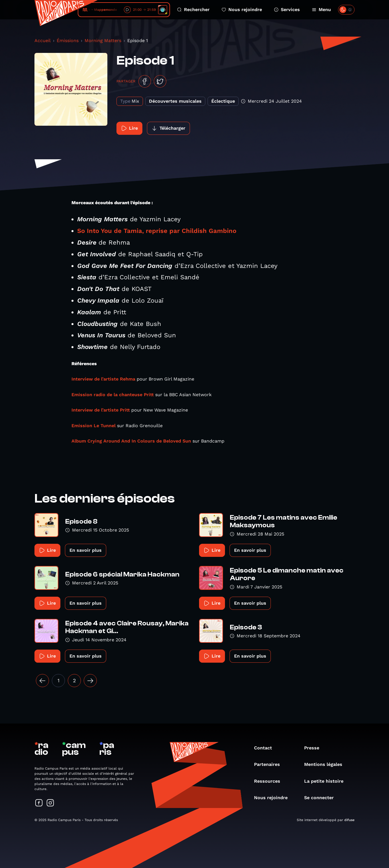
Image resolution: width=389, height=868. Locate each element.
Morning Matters (103, 41)
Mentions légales (326, 764)
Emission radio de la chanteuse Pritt (113, 395)
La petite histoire (327, 781)
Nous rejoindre (242, 10)
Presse (315, 748)
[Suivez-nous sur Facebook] (39, 803)
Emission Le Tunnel (94, 426)
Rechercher (193, 10)
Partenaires (270, 764)
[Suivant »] (90, 681)
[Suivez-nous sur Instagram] (50, 803)
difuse (349, 820)
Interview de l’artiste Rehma (103, 379)
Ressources (270, 781)
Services (287, 10)
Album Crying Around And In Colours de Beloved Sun (131, 441)
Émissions (68, 41)
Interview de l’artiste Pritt (101, 410)
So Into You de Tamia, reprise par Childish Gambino (157, 231)
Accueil (43, 41)
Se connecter (322, 798)
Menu (321, 10)
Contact (266, 748)
